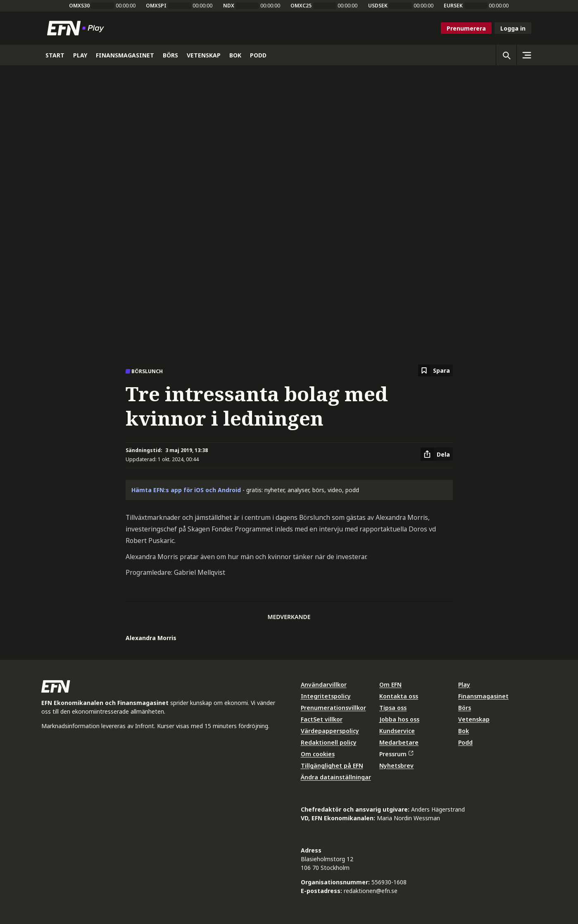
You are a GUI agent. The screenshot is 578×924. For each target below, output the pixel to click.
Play (464, 685)
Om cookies (318, 754)
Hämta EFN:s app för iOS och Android (186, 490)
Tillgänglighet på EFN (332, 766)
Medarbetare (399, 742)
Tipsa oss (393, 708)
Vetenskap (474, 719)
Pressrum (396, 754)
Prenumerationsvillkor (333, 708)
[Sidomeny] (527, 55)
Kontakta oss (399, 696)
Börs (465, 708)
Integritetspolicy (326, 696)
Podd (465, 742)
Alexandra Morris (151, 638)
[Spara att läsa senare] (435, 370)
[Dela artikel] (437, 454)
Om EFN (390, 685)
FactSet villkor (322, 719)
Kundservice (397, 731)
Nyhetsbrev (396, 766)
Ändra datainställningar (336, 777)
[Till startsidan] (77, 28)
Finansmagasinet (483, 696)
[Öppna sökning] (506, 55)
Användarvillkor (324, 685)
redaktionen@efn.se (371, 891)
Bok (464, 731)
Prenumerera (466, 28)
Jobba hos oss (399, 719)
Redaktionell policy (329, 742)
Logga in (513, 28)
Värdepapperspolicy (330, 731)
